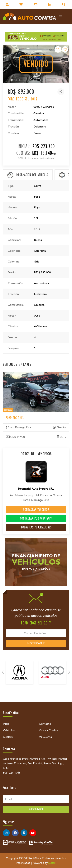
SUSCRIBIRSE (36, 809)
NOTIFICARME (36, 643)
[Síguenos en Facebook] (15, 833)
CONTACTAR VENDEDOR (36, 510)
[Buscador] (64, 4)
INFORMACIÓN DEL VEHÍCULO (32, 175)
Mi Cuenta (45, 737)
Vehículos (9, 730)
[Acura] (19, 705)
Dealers (8, 737)
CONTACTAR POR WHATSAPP (36, 518)
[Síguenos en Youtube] (33, 833)
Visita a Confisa (48, 730)
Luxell (52, 863)
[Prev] (3, 705)
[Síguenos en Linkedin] (24, 833)
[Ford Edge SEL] (65, 428)
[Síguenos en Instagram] (6, 833)
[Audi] (53, 705)
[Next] (69, 705)
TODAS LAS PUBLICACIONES (36, 527)
